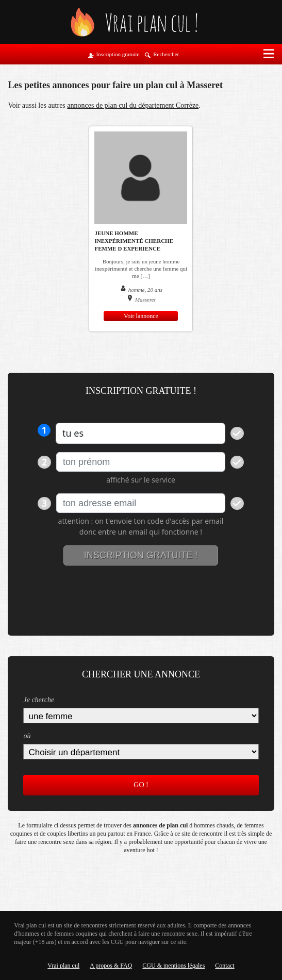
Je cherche (39, 700)
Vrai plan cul (63, 966)
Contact (225, 966)
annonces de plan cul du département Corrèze (133, 105)
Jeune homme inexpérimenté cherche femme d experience (134, 241)
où (27, 736)
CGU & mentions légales (173, 966)
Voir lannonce (141, 316)
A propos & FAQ (111, 966)
